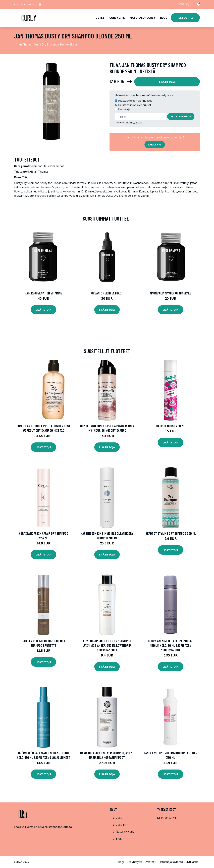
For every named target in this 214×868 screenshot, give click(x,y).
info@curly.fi (185, 4)
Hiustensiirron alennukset (135, 105)
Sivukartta (192, 862)
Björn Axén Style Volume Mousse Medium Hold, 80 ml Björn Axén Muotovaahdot (171, 645)
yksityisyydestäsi (134, 123)
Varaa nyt (155, 145)
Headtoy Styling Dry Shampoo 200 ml (171, 533)
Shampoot (37, 166)
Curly (100, 18)
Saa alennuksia (181, 116)
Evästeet (150, 862)
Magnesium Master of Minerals (171, 293)
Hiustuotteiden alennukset (135, 101)
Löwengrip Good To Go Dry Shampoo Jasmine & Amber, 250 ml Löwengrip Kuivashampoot (107, 645)
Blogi (164, 18)
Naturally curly (142, 18)
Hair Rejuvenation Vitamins (43, 293)
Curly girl (117, 18)
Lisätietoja (167, 82)
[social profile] (40, 5)
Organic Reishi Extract (107, 293)
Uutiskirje (124, 109)
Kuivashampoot (54, 166)
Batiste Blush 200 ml (171, 426)
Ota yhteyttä (134, 862)
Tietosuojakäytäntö (171, 862)
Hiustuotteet (185, 18)
